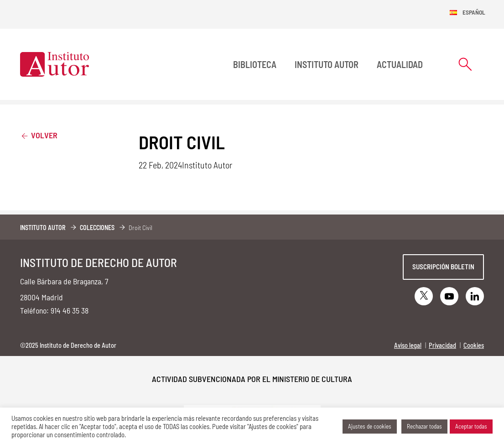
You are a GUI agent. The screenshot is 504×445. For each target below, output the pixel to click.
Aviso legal (408, 345)
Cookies (474, 345)
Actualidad (400, 64)
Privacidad (442, 345)
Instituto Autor (327, 64)
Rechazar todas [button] (424, 426)
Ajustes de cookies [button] (370, 426)
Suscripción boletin (443, 267)
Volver (39, 135)
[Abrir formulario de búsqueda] (465, 64)
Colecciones (97, 228)
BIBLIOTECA (255, 64)
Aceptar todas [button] (471, 426)
